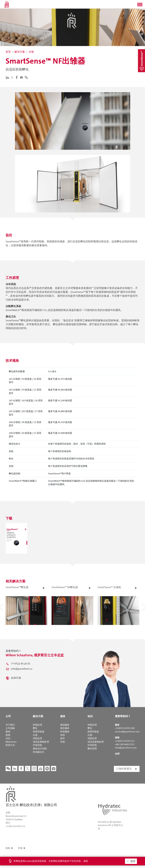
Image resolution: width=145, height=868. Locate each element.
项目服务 (65, 728)
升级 (62, 742)
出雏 (35, 735)
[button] (140, 5)
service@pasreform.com (127, 732)
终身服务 (65, 732)
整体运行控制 (40, 749)
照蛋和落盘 (39, 732)
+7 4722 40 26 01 (21, 664)
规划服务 (65, 725)
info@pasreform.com (126, 748)
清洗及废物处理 (41, 742)
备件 (62, 738)
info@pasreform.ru (22, 669)
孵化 (35, 728)
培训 (62, 735)
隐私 (8, 848)
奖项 (20, 848)
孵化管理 (92, 749)
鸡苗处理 (37, 738)
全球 (117, 754)
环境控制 (37, 745)
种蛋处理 (37, 725)
